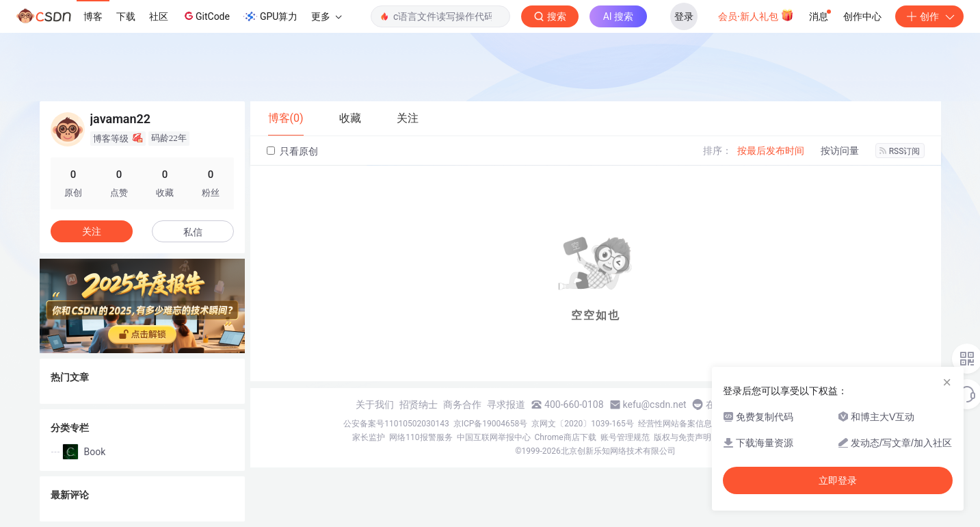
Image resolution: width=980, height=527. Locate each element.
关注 (92, 231)
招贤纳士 (419, 404)
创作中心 (862, 16)
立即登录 (838, 480)
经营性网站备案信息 (675, 424)
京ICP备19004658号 (491, 424)
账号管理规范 (625, 437)
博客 (93, 16)
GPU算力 (270, 16)
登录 (684, 16)
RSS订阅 (900, 151)
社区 (159, 16)
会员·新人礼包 (756, 15)
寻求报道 (506, 404)
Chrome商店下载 (566, 437)
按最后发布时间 (771, 151)
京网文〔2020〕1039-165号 (583, 424)
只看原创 (292, 151)
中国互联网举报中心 (494, 437)
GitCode (206, 16)
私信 (193, 232)
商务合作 (462, 404)
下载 (126, 16)
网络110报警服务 (421, 437)
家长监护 (369, 437)
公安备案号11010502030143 (396, 424)
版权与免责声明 (683, 437)
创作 (929, 16)
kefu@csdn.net (655, 404)
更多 (326, 16)
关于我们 (375, 404)
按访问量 (840, 151)
